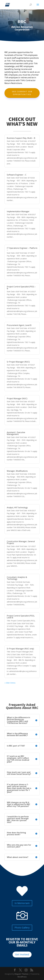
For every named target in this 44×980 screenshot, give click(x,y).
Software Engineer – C (17, 175)
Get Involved (22, 954)
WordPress (22, 977)
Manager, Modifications (17, 471)
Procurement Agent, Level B (19, 325)
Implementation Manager (18, 211)
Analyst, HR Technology (17, 508)
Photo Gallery (22, 928)
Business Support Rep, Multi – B (21, 138)
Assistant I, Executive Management (16, 433)
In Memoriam (22, 903)
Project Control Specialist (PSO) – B (21, 288)
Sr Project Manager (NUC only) (20, 649)
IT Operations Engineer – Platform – (22, 249)
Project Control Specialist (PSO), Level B (21, 617)
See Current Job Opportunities (22, 93)
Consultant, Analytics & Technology (17, 578)
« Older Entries (10, 683)
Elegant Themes (22, 974)
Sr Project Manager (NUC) (18, 362)
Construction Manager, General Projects (21, 542)
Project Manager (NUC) (17, 398)
